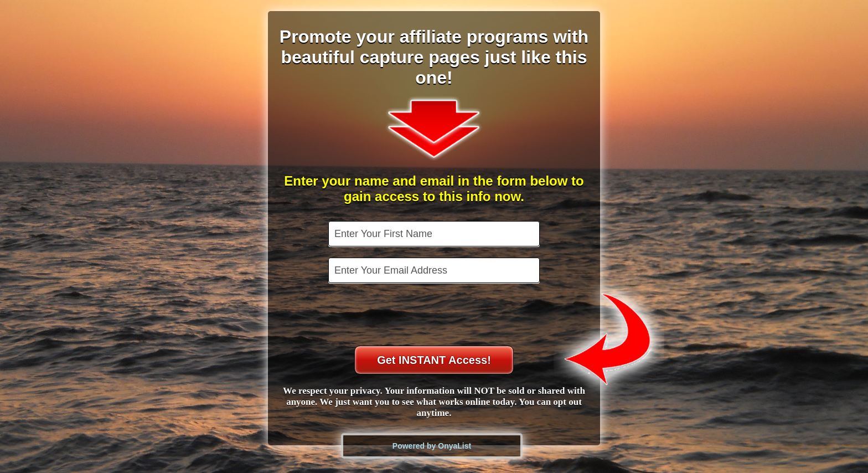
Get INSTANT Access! (434, 360)
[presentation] (435, 316)
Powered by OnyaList (432, 446)
